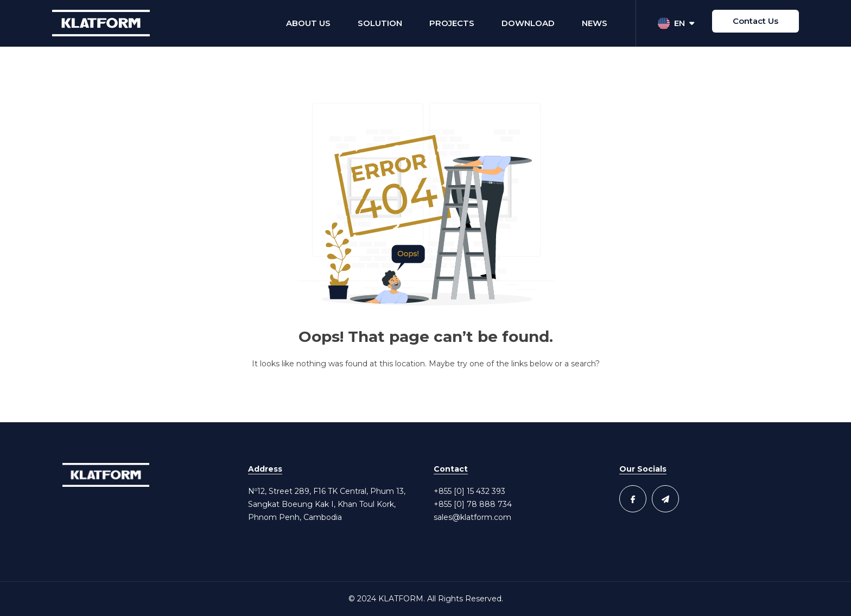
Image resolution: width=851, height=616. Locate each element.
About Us (308, 23)
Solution (380, 23)
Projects (452, 23)
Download (528, 23)
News (595, 23)
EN (676, 23)
